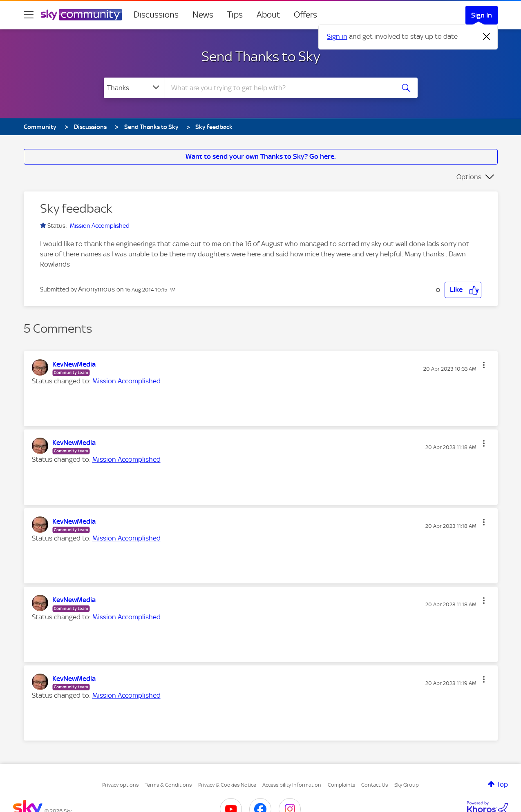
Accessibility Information (292, 785)
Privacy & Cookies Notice (227, 785)
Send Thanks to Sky (261, 56)
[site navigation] (29, 15)
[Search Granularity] (134, 88)
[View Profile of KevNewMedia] (74, 364)
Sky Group (407, 785)
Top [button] (502, 784)
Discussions (156, 15)
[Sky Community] (81, 15)
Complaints (341, 785)
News (203, 15)
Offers (305, 15)
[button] (463, 290)
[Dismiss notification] (487, 37)
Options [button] (469, 177)
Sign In (482, 15)
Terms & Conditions (168, 785)
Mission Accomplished (100, 226)
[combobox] (279, 88)
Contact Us (375, 785)
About (268, 15)
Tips (235, 15)
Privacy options (120, 785)
